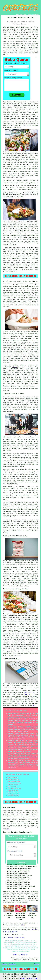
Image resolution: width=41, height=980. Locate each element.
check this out (29, 693)
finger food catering (30, 616)
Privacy (37, 964)
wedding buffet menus (11, 634)
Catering (6, 189)
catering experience (24, 154)
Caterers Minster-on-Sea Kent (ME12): (17, 27)
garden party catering (22, 630)
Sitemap (4, 964)
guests (36, 104)
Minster (15, 367)
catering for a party (25, 646)
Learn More (26, 978)
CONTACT (30, 14)
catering (19, 648)
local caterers (21, 652)
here (34, 705)
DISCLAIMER (36, 14)
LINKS (21, 14)
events (5, 55)
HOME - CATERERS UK (21, 955)
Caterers (6, 51)
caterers (6, 346)
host (4, 107)
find (8, 811)
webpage (27, 694)
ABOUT (25, 14)
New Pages (12, 964)
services (31, 365)
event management (26, 285)
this (19, 703)
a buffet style (33, 248)
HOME (17, 14)
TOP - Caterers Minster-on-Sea (13, 938)
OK (36, 978)
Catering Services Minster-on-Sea (18, 832)
